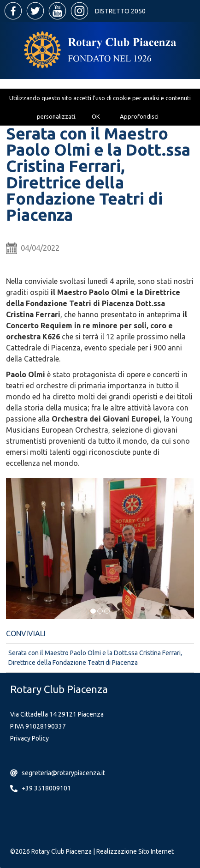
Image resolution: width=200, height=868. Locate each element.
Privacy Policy (29, 738)
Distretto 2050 (120, 11)
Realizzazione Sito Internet (135, 851)
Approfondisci (139, 116)
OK (96, 116)
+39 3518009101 (46, 788)
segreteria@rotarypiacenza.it (63, 773)
